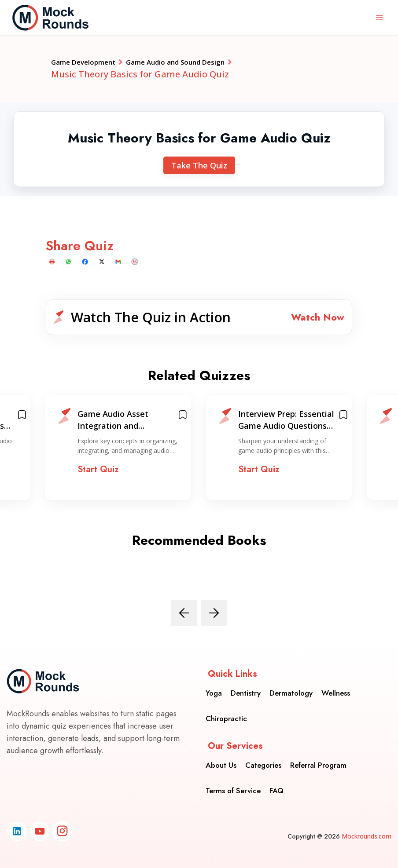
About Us (221, 759)
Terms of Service (233, 785)
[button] (199, 324)
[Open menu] (379, 17)
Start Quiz (98, 480)
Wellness (336, 687)
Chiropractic (226, 713)
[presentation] (184, 623)
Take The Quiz (199, 169)
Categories (263, 759)
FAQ (276, 785)
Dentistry (246, 687)
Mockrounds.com (367, 836)
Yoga (214, 687)
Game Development (94, 64)
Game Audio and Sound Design (213, 64)
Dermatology (291, 687)
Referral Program (318, 759)
